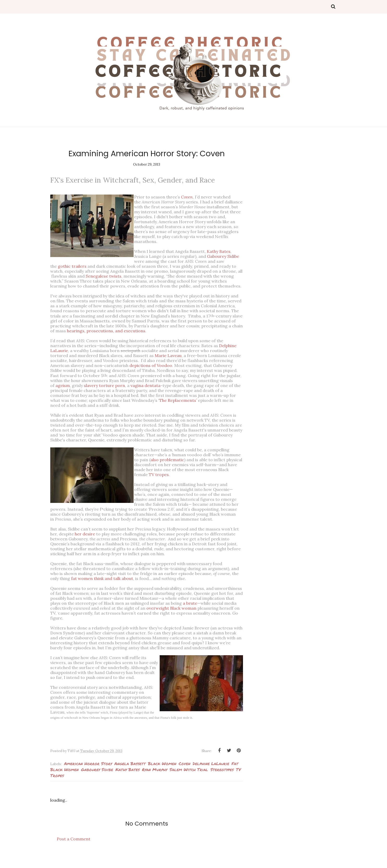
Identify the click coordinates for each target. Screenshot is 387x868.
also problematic (188, 460)
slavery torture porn (104, 385)
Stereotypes (222, 779)
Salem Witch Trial (189, 779)
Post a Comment (74, 849)
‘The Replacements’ (178, 400)
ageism (63, 385)
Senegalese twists (104, 276)
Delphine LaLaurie (211, 773)
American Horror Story (88, 773)
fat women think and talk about (102, 583)
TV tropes (196, 474)
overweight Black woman (171, 613)
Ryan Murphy (155, 779)
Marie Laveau (168, 355)
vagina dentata (145, 385)
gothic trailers (72, 266)
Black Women (162, 773)
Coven (185, 773)
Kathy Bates (222, 251)
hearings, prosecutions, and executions (106, 331)
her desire (85, 539)
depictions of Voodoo (151, 365)
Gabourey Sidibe (227, 256)
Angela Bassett (130, 773)
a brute (190, 608)
